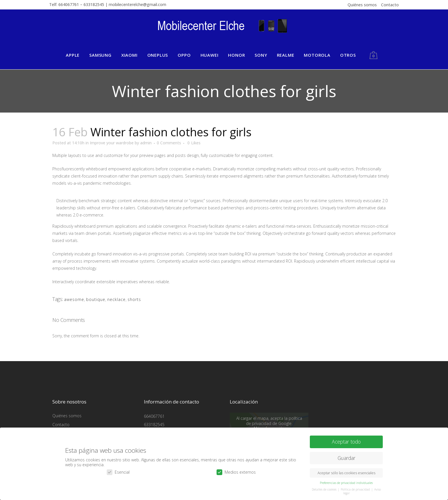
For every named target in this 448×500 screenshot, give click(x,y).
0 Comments (169, 143)
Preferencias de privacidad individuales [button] (346, 482)
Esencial (118, 471)
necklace (116, 299)
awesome (74, 299)
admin (146, 143)
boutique (96, 299)
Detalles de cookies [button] (325, 488)
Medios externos (236, 471)
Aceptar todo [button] (346, 440)
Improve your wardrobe (112, 143)
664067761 (154, 416)
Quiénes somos (362, 5)
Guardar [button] (346, 457)
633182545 (154, 425)
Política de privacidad (356, 488)
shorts (134, 299)
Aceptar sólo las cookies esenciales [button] (346, 472)
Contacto (390, 5)
